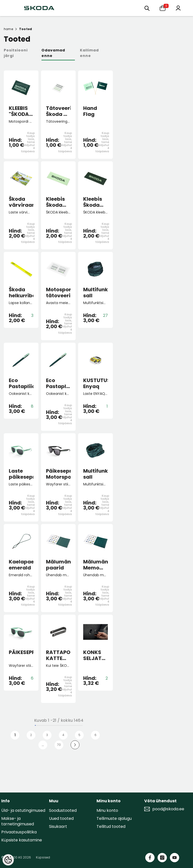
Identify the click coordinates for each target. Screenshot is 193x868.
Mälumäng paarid (58, 565)
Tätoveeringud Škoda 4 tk (58, 111)
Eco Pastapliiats (21, 383)
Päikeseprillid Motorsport (58, 474)
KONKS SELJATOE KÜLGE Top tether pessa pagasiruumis (95, 655)
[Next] (75, 745)
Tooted (26, 29)
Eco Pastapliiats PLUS (58, 383)
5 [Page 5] (79, 735)
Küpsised (43, 857)
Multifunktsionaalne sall (95, 293)
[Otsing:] (147, 8)
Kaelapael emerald (21, 565)
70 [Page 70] (59, 745)
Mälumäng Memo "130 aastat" (95, 565)
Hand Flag (90, 111)
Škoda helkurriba (21, 293)
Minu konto (107, 810)
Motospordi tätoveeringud (58, 293)
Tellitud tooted (111, 826)
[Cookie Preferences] (8, 860)
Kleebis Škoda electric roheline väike (57, 202)
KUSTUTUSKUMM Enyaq (95, 383)
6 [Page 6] (95, 735)
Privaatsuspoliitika (19, 832)
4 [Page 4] (63, 735)
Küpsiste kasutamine (22, 840)
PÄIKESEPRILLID (21, 653)
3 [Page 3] (47, 735)
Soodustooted (63, 810)
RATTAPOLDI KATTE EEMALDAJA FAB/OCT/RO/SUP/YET (58, 655)
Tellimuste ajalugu (114, 818)
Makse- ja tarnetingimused (18, 821)
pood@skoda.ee (168, 809)
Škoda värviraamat (21, 202)
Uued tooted (61, 818)
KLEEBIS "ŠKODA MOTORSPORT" (21, 111)
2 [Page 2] (31, 735)
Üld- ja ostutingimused (23, 810)
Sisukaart (58, 826)
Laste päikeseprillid (21, 474)
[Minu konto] (178, 8)
